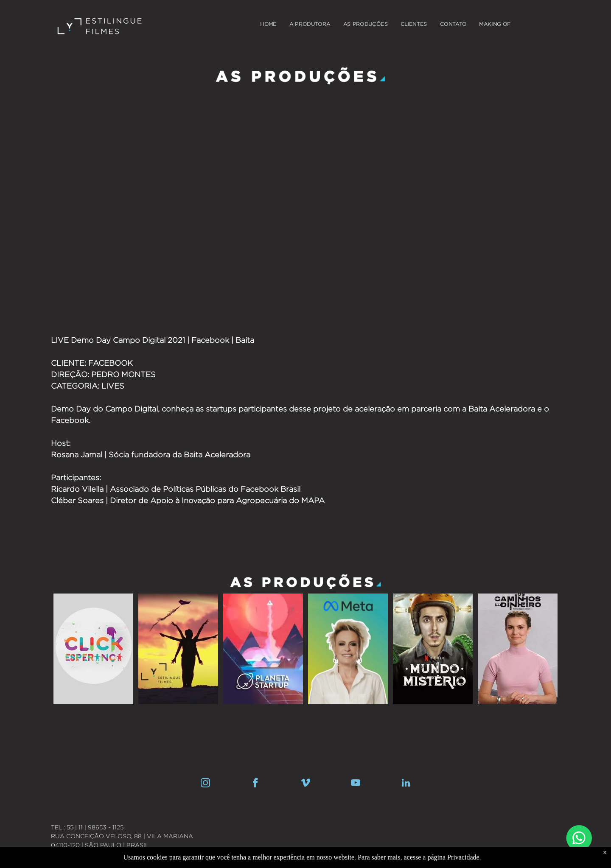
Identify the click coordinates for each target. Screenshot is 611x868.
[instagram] (206, 784)
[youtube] (356, 784)
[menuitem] (268, 24)
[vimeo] (306, 784)
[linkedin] (406, 784)
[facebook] (256, 784)
